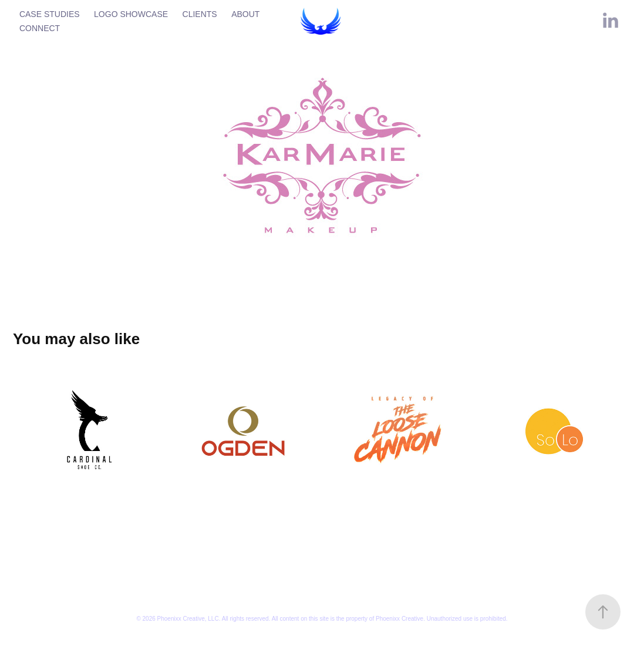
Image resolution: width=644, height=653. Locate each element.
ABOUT (245, 14)
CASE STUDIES (50, 14)
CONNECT (40, 28)
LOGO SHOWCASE (131, 14)
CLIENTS (200, 14)
